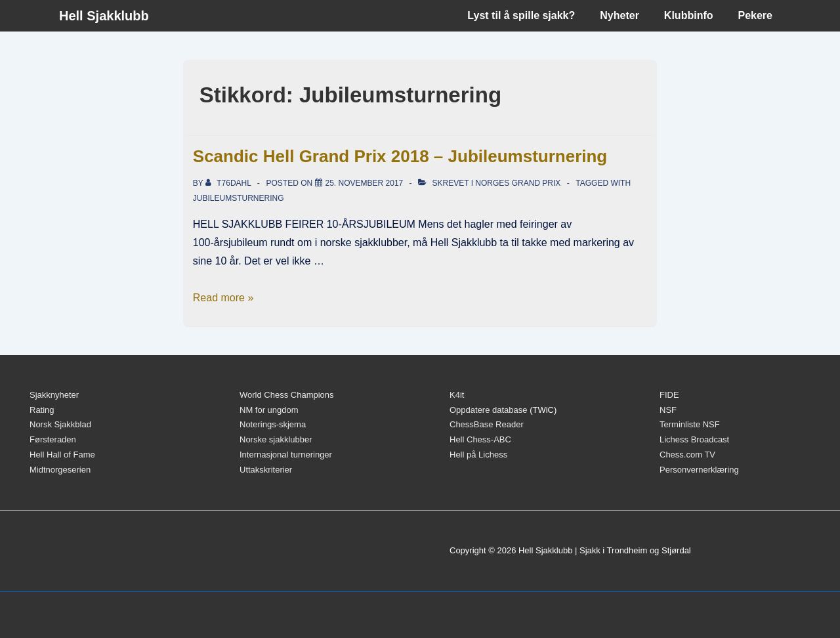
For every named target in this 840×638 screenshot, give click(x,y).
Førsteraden (53, 439)
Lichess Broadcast (694, 439)
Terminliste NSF (690, 424)
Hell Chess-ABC (480, 439)
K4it (457, 395)
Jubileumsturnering (239, 198)
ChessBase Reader (487, 424)
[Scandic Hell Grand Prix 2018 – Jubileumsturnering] (365, 183)
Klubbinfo (689, 15)
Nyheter (619, 15)
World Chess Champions (287, 395)
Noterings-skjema (273, 424)
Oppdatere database (489, 410)
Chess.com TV (687, 455)
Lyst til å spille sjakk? (521, 15)
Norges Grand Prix (518, 183)
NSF (668, 410)
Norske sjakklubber (276, 439)
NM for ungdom (269, 410)
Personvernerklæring (699, 470)
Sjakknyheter (54, 395)
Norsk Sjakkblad (60, 424)
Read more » (223, 298)
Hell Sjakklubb (104, 16)
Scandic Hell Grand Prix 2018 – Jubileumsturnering (400, 156)
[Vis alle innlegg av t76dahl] (229, 183)
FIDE (669, 395)
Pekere (756, 15)
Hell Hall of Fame (62, 455)
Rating (42, 410)
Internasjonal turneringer (286, 455)
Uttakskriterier (266, 470)
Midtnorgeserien (60, 470)
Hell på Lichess (478, 455)
